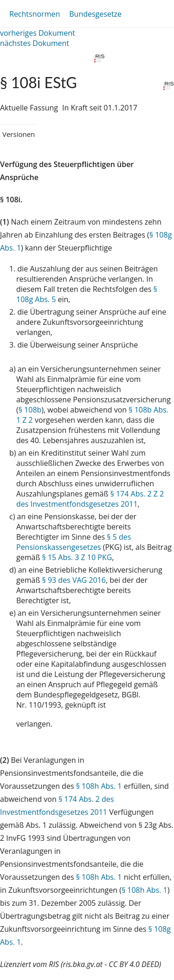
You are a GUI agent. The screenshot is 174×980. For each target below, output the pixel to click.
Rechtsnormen (35, 14)
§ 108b (30, 410)
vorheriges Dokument (38, 33)
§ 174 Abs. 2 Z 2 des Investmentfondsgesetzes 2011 (90, 499)
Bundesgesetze (95, 14)
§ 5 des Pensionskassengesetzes (74, 542)
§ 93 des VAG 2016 (74, 580)
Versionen (19, 134)
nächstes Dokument (35, 43)
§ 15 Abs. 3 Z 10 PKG (77, 557)
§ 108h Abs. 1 (99, 786)
